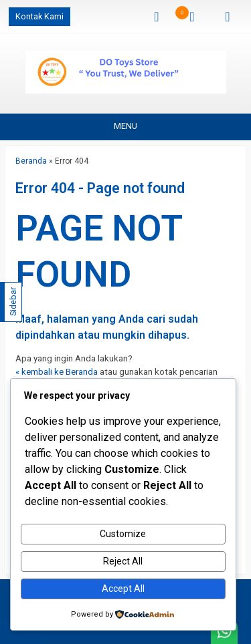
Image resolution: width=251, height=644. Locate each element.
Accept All (123, 589)
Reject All (123, 561)
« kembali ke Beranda (57, 372)
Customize (123, 534)
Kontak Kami (39, 16)
